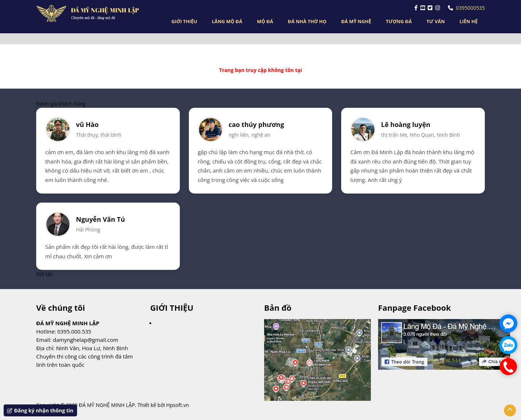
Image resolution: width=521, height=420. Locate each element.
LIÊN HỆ (469, 21)
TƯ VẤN (436, 21)
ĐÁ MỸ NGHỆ (356, 21)
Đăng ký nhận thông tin (40, 410)
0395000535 (466, 8)
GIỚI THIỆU (184, 21)
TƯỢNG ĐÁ (399, 21)
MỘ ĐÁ (265, 21)
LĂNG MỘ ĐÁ (227, 21)
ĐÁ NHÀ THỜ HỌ (307, 21)
